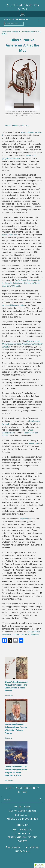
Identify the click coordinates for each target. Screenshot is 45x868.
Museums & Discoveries (22, 819)
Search (7, 800)
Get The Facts (22, 830)
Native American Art (23, 811)
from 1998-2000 (21, 283)
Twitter (32, 848)
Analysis (22, 825)
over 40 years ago (9, 235)
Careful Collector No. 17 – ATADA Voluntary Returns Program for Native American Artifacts (16, 771)
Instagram (23, 851)
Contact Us (23, 834)
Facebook (13, 848)
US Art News (23, 807)
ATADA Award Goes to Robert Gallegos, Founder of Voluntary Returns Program (16, 729)
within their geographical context (19, 157)
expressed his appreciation (13, 305)
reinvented (33, 443)
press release (26, 519)
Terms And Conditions (23, 837)
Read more (8, 696)
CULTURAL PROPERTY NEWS (22, 7)
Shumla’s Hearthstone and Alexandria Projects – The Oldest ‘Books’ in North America (16, 686)
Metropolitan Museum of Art (22, 134)
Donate (22, 841)
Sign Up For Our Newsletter (16, 19)
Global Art (23, 815)
